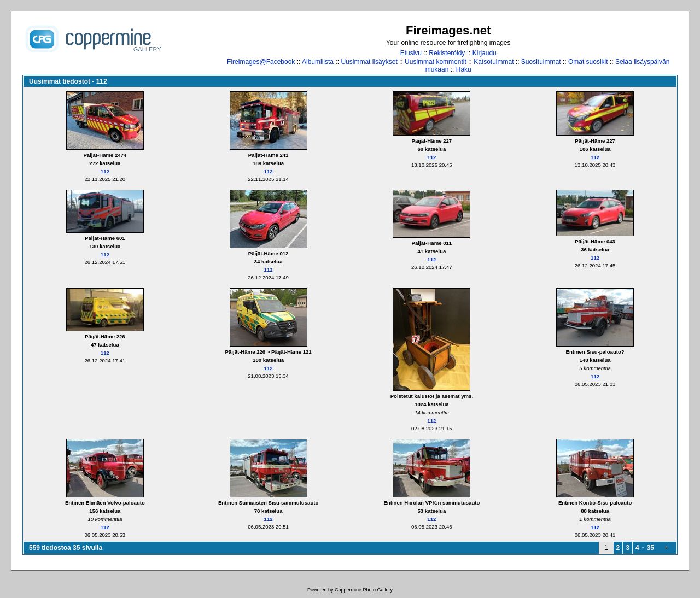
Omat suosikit (588, 62)
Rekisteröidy (447, 53)
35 (651, 548)
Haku (464, 69)
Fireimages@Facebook (261, 62)
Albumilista (318, 62)
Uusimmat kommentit (436, 62)
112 (105, 171)
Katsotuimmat (494, 62)
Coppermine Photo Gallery (364, 590)
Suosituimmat (541, 62)
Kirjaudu (485, 53)
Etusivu (411, 53)
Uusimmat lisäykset (369, 62)
